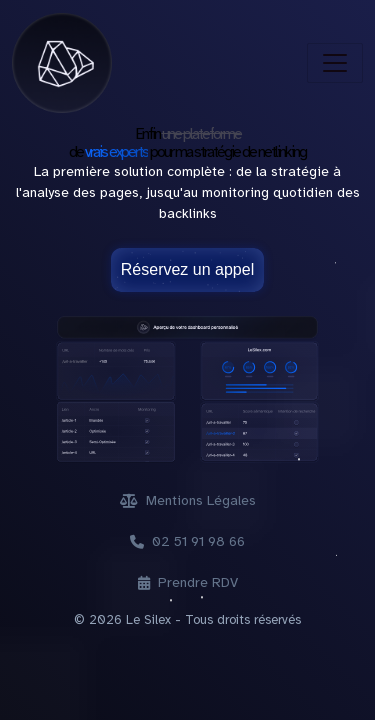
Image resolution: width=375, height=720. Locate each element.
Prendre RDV (188, 582)
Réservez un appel (187, 269)
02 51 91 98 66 (187, 541)
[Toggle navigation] (335, 63)
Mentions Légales (188, 500)
